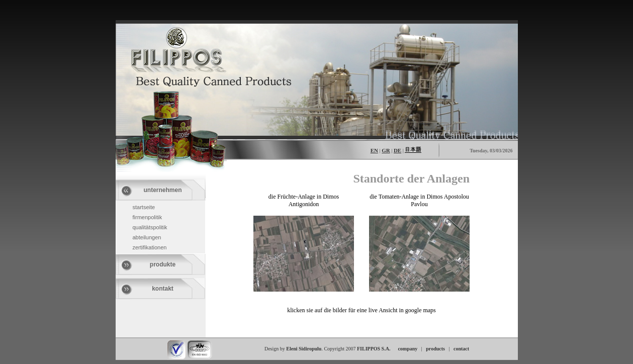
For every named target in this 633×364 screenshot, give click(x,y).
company (408, 349)
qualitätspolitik (150, 227)
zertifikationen (150, 247)
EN (374, 150)
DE (397, 150)
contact (461, 349)
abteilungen (147, 237)
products (435, 349)
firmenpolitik (148, 217)
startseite (144, 207)
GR (386, 150)
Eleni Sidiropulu (304, 349)
